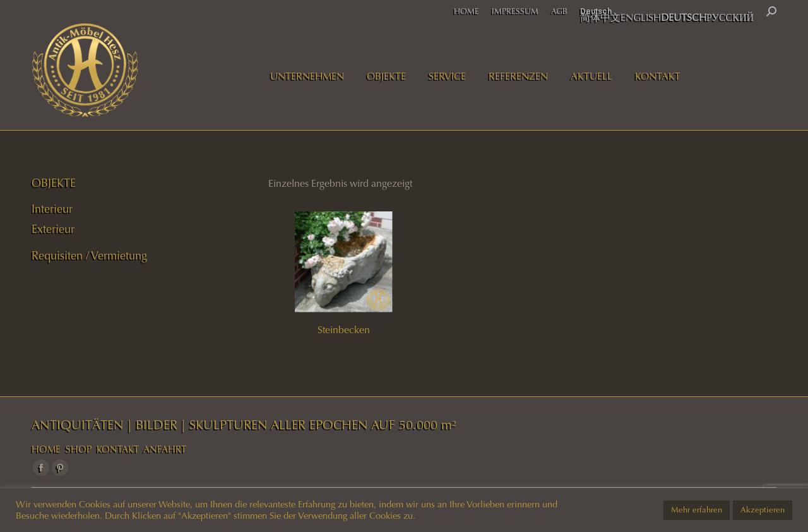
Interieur (52, 209)
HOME (46, 449)
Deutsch (596, 11)
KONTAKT (118, 449)
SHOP (79, 449)
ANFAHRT (165, 449)
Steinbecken (344, 330)
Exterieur (53, 229)
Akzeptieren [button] (763, 510)
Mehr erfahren (697, 510)
